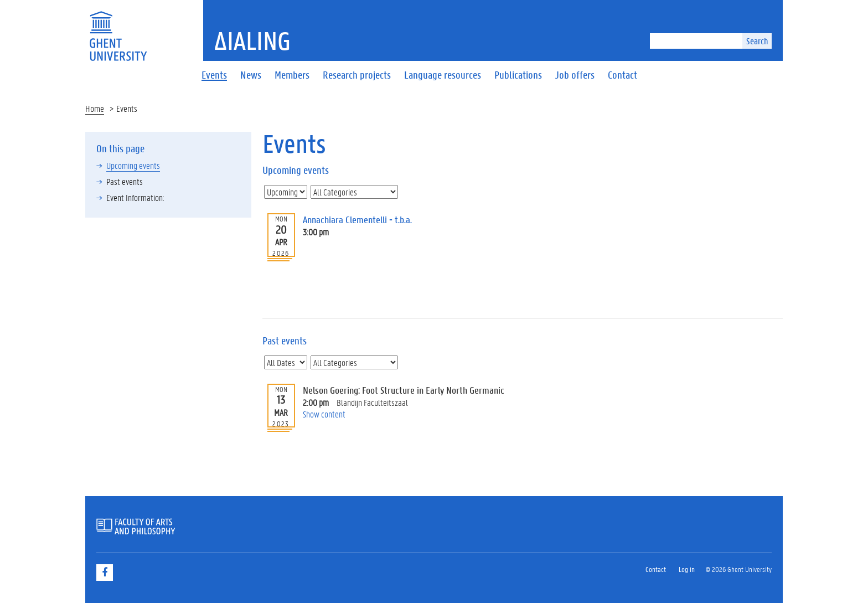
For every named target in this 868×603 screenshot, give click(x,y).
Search (757, 41)
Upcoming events (133, 165)
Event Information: (135, 197)
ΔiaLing (252, 40)
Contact (656, 569)
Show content (324, 414)
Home (95, 108)
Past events (125, 181)
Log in (687, 569)
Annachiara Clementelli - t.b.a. (357, 220)
